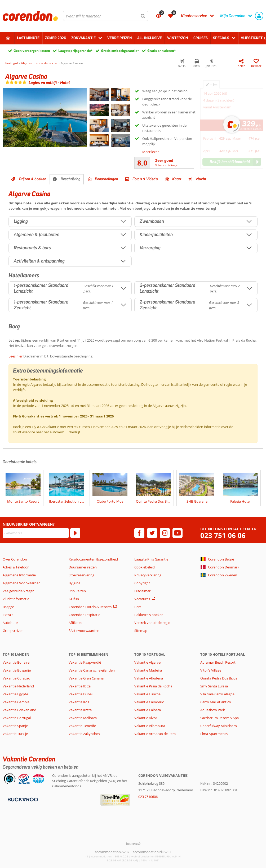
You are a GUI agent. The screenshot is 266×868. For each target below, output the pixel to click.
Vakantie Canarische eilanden (92, 670)
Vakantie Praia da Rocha (153, 686)
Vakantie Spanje (15, 726)
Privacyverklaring (148, 575)
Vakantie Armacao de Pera (155, 734)
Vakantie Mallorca (83, 718)
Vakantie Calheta (148, 710)
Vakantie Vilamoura (150, 726)
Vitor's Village (211, 670)
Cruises (201, 38)
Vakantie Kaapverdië (85, 662)
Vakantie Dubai (81, 694)
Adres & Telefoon (16, 567)
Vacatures (142, 599)
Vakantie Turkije (15, 734)
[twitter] (152, 533)
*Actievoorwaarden (84, 631)
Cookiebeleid (145, 567)
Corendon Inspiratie (84, 615)
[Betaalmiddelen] (22, 799)
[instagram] (165, 533)
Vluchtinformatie (16, 599)
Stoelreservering (81, 575)
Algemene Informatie (19, 575)
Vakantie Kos (79, 702)
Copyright (142, 583)
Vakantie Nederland (18, 686)
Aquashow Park (213, 710)
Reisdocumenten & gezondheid (93, 559)
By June (74, 583)
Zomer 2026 (55, 38)
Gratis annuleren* (162, 51)
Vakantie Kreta (80, 710)
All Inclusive (150, 38)
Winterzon (178, 38)
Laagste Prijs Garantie (151, 559)
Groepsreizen (13, 631)
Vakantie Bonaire (16, 662)
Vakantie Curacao (16, 678)
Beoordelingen (107, 179)
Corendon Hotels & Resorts (90, 607)
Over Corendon (15, 559)
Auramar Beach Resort (218, 662)
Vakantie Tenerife (82, 726)
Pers (138, 607)
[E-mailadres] (36, 533)
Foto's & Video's (145, 179)
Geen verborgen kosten (32, 51)
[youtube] (178, 533)
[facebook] (139, 533)
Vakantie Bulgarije (17, 670)
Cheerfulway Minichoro (219, 726)
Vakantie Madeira (148, 670)
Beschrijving (71, 179)
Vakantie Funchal (148, 694)
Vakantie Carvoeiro (149, 702)
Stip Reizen (77, 591)
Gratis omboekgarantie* (120, 51)
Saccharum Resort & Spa (220, 718)
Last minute (28, 38)
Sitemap (141, 631)
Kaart (177, 179)
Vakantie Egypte (15, 694)
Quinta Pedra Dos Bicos (219, 678)
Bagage (8, 607)
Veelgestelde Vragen (19, 591)
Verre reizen (120, 38)
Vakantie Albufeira (149, 678)
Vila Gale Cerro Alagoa (217, 694)
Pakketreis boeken (149, 615)
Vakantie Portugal (17, 718)
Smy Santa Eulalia (214, 686)
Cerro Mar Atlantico (216, 702)
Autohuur (10, 623)
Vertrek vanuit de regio (152, 623)
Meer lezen (151, 152)
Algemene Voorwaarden (22, 583)
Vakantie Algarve (147, 662)
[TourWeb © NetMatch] (133, 844)
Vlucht (201, 179)
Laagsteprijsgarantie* (76, 51)
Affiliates (75, 623)
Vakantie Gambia (16, 702)
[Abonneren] (75, 533)
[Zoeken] (143, 16)
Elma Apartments (214, 734)
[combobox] (106, 16)
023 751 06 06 (223, 536)
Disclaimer (142, 591)
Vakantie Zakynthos (84, 734)
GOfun (74, 599)
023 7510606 (148, 797)
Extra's (8, 615)
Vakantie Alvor (146, 718)
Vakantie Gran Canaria (86, 678)
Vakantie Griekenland (19, 710)
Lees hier (15, 356)
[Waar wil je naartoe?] (106, 16)
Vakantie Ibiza (80, 686)
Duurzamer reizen (83, 567)
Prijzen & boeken (33, 179)
